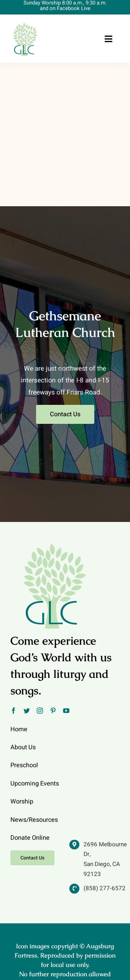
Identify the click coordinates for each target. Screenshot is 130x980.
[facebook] (14, 711)
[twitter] (27, 711)
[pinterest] (53, 711)
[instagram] (40, 711)
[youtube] (66, 711)
